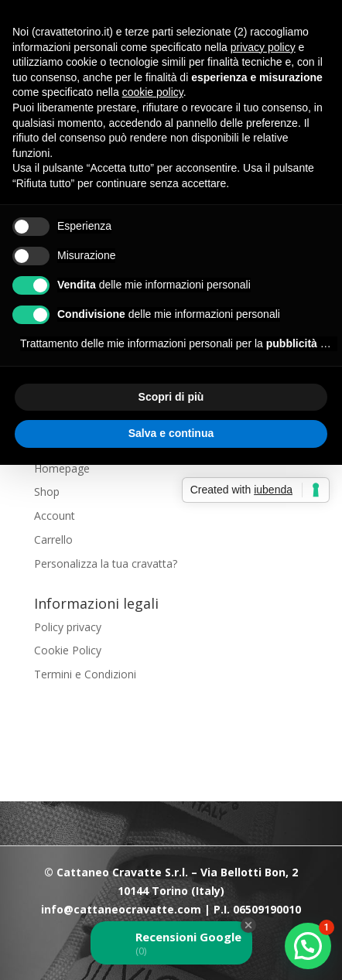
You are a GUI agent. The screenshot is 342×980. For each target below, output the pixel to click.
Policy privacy (68, 627)
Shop (47, 492)
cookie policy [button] (153, 92)
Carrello (53, 540)
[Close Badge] (248, 925)
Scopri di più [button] (171, 397)
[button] (308, 946)
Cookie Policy (68, 650)
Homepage (62, 468)
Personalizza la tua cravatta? (106, 563)
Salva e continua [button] (171, 433)
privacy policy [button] (263, 47)
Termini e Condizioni (85, 674)
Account (55, 516)
